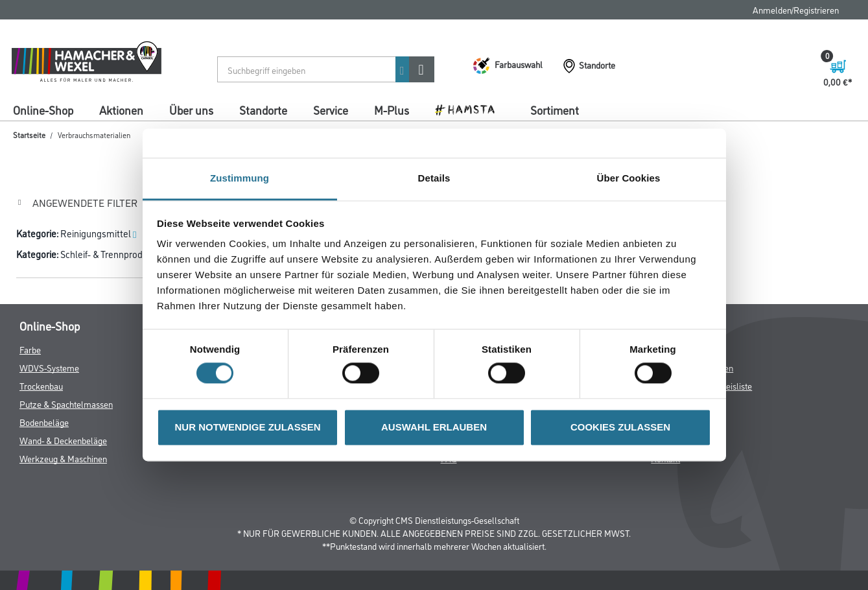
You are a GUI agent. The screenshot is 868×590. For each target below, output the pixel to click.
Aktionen (121, 110)
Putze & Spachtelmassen (66, 404)
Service (331, 110)
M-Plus (392, 110)
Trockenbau (41, 385)
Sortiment (555, 110)
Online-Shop (43, 110)
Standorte (263, 110)
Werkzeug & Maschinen (63, 458)
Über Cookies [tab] (629, 178)
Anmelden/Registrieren (796, 9)
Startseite (29, 135)
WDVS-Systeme (49, 367)
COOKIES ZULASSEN (620, 427)
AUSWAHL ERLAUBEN (434, 427)
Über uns (191, 110)
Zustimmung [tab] (240, 178)
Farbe (30, 349)
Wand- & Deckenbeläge (63, 440)
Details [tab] (434, 178)
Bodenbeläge (44, 422)
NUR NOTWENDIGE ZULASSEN (248, 427)
